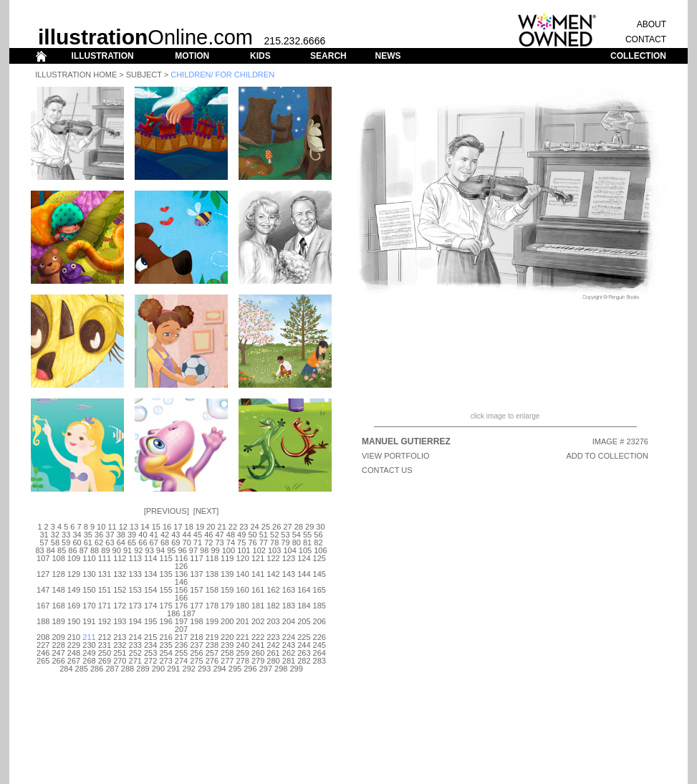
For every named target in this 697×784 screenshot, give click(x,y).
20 (211, 527)
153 (135, 590)
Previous (167, 511)
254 (165, 653)
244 (304, 645)
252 (135, 653)
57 (44, 542)
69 (176, 542)
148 (58, 590)
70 (187, 542)
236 (181, 645)
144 (304, 574)
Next (206, 511)
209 (58, 637)
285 (82, 669)
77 (264, 542)
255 (181, 653)
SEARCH (328, 56)
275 (196, 661)
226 (319, 637)
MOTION (192, 56)
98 (204, 550)
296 (250, 669)
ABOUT (652, 24)
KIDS (260, 56)
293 (204, 669)
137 (196, 574)
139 (227, 574)
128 (58, 574)
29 (309, 527)
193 (120, 621)
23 (244, 527)
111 (105, 558)
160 (243, 590)
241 (258, 645)
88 (95, 550)
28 (299, 527)
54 (297, 535)
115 (165, 558)
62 (99, 542)
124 (304, 558)
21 (222, 527)
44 (187, 535)
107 (43, 558)
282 (304, 661)
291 (173, 669)
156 (181, 590)
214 (135, 637)
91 (128, 550)
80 (297, 542)
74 (231, 542)
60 (77, 542)
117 (196, 558)
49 (241, 535)
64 (121, 542)
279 (258, 661)
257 (212, 653)
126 (181, 566)
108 (58, 558)
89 (105, 550)
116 (181, 558)
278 (243, 661)
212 (105, 637)
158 (212, 590)
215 (150, 637)
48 (231, 535)
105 (305, 550)
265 (43, 661)
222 (258, 637)
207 (181, 629)
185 (319, 606)
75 (241, 542)
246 (43, 653)
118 (212, 558)
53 (285, 535)
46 (208, 535)
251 (120, 653)
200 (227, 621)
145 (319, 574)
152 (120, 590)
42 (165, 535)
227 (43, 645)
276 (212, 661)
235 (165, 645)
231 (105, 645)
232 (120, 645)
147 (43, 590)
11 (112, 527)
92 (138, 550)
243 (289, 645)
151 (105, 590)
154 (150, 590)
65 (132, 542)
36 (99, 535)
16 (167, 527)
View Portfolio (396, 456)
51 (264, 535)
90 (117, 550)
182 (273, 606)
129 (74, 574)
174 (150, 606)
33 (66, 535)
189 (58, 621)
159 (227, 590)
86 (72, 550)
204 (289, 621)
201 (243, 621)
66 (143, 542)
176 (181, 606)
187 (189, 613)
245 (319, 645)
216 (165, 637)
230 (89, 645)
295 (235, 669)
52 (274, 535)
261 (273, 653)
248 (74, 653)
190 (74, 621)
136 (181, 574)
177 (196, 606)
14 (145, 527)
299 (296, 669)
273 (165, 661)
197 (181, 621)
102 (259, 550)
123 (289, 558)
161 (258, 590)
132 (120, 574)
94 (160, 550)
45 (198, 535)
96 (182, 550)
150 (89, 590)
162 (273, 590)
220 (227, 637)
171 (105, 606)
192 (105, 621)
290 (158, 669)
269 (105, 661)
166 (181, 598)
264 (319, 653)
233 (135, 645)
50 (252, 535)
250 (105, 653)
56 (318, 535)
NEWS (388, 56)
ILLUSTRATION (103, 56)
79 (285, 542)
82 (318, 542)
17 (178, 527)
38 (121, 535)
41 (154, 535)
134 (150, 574)
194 (135, 621)
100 (229, 550)
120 (243, 558)
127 (43, 574)
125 (319, 558)
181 (258, 606)
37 (110, 535)
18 (189, 527)
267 (74, 661)
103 (274, 550)
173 (135, 606)
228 (58, 645)
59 (66, 542)
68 (165, 542)
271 (135, 661)
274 (181, 661)
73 (219, 542)
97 (193, 550)
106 (320, 550)
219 (212, 637)
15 (156, 527)
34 (77, 535)
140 (243, 574)
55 (307, 535)
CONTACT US (387, 470)
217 (181, 637)
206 (319, 621)
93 (150, 550)
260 (258, 653)
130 (89, 574)
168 (58, 606)
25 (266, 527)
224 (289, 637)
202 (258, 621)
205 (304, 621)
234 (150, 645)
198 (196, 621)
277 (227, 661)
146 (181, 582)
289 (143, 669)
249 (89, 653)
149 (74, 590)
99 (215, 550)
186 (173, 613)
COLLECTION (638, 56)
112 (120, 558)
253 (150, 653)
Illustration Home (76, 75)
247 (58, 653)
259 (243, 653)
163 (289, 590)
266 (58, 661)
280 (273, 661)
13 (134, 527)
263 (304, 653)
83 (39, 550)
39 (132, 535)
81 (307, 542)
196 (165, 621)
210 (74, 637)
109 (74, 558)
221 (243, 637)
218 (196, 637)
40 (143, 535)
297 (266, 669)
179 (227, 606)
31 (44, 535)
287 (112, 669)
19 (200, 527)
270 (120, 661)
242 (273, 645)
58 (55, 542)
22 (233, 527)
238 (212, 645)
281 (289, 661)
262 (289, 653)
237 (196, 645)
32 (55, 535)
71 (198, 542)
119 (227, 558)
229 (74, 645)
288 (128, 669)
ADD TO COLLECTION (607, 456)
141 (258, 574)
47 (219, 535)
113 (135, 558)
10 (101, 527)
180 (243, 606)
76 (252, 542)
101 (244, 550)
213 (120, 637)
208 (43, 637)
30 (320, 527)
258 (227, 653)
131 (105, 574)
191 (89, 621)
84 (51, 550)
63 (110, 542)
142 (273, 574)
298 (281, 669)
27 (287, 527)
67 (154, 542)
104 (289, 550)
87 (84, 550)
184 (304, 606)
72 (208, 542)
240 (243, 645)
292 (189, 669)
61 (88, 542)
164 (304, 590)
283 (319, 661)
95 (171, 550)
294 (219, 669)
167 (43, 606)
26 (277, 527)
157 (196, 590)
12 (123, 527)
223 (273, 637)
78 (274, 542)
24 (254, 527)
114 (150, 558)
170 (89, 606)
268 (89, 661)
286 (97, 669)
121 (258, 558)
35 (88, 535)
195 (150, 621)
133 (135, 574)
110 (89, 558)
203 (273, 621)
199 (212, 621)
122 (273, 558)
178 (212, 606)
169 (74, 606)
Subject (144, 75)
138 (212, 574)
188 (43, 621)
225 (304, 637)
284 (66, 669)
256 (196, 653)
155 (165, 590)
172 (120, 606)
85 (62, 550)
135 (165, 574)
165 (319, 590)
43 (176, 535)
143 (289, 574)
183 (289, 606)
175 (165, 606)
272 (150, 661)
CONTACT (646, 39)
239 (227, 645)
